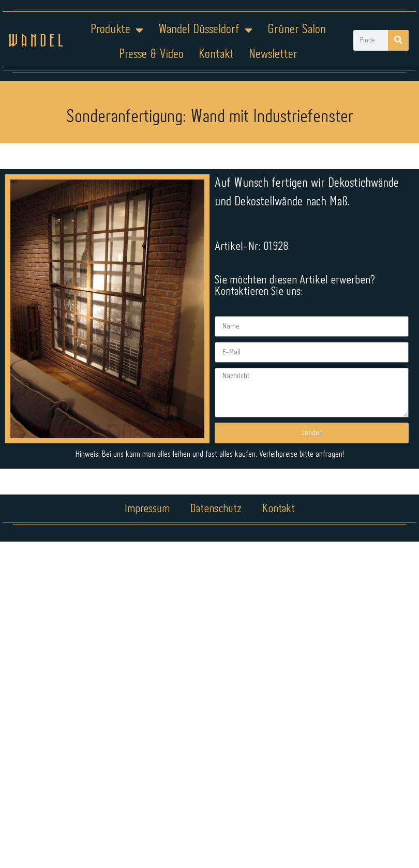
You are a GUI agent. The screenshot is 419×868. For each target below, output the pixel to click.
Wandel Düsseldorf (205, 30)
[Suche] (398, 40)
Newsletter (273, 55)
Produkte (117, 30)
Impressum (147, 509)
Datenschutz (216, 509)
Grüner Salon (297, 30)
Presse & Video (151, 55)
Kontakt (216, 55)
